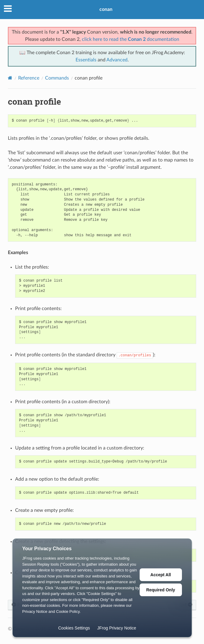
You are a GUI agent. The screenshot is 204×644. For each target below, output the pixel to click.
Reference (29, 78)
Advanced (117, 60)
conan (106, 9)
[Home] (10, 78)
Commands (57, 78)
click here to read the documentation (131, 39)
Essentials (86, 60)
